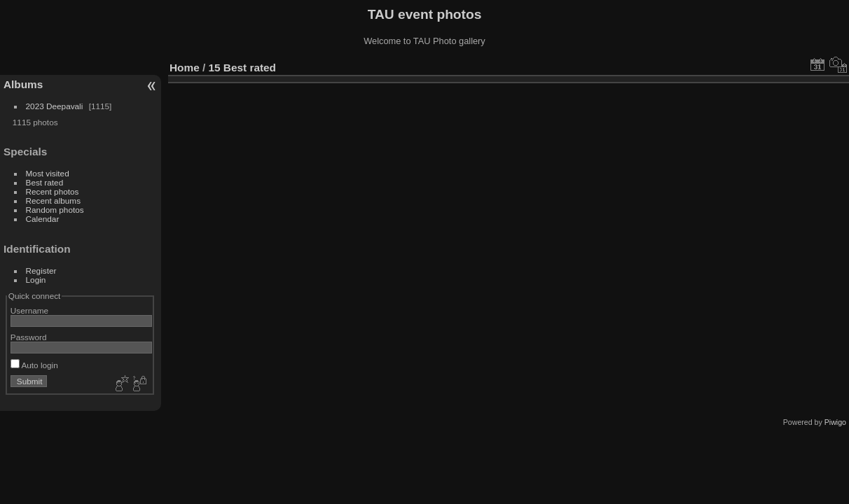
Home (185, 68)
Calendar (43, 219)
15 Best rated (242, 68)
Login (36, 280)
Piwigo (835, 422)
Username (29, 310)
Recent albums (53, 201)
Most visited (48, 173)
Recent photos (53, 191)
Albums (23, 84)
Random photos (55, 210)
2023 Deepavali (55, 106)
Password (29, 337)
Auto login (34, 365)
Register (41, 271)
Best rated (45, 182)
